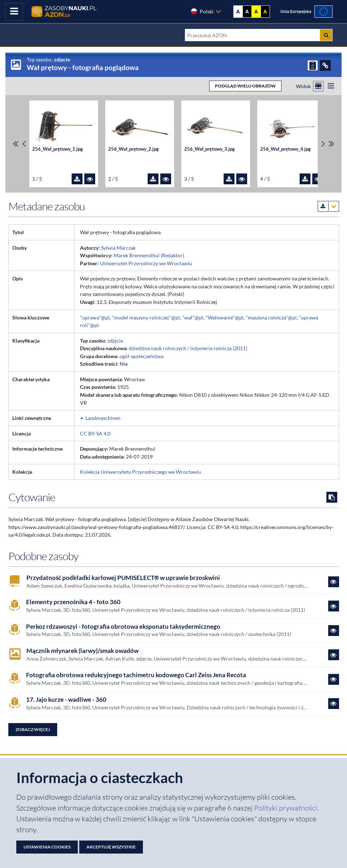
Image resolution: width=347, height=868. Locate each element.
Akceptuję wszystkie (111, 847)
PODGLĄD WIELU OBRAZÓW (245, 86)
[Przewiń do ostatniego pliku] (331, 144)
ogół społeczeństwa (141, 356)
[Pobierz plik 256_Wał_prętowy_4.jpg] (305, 179)
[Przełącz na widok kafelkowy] (318, 86)
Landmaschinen (103, 418)
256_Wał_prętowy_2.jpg (134, 149)
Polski (202, 11)
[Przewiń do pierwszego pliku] (16, 144)
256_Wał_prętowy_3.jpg (210, 149)
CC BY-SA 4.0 (95, 433)
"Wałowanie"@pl (225, 317)
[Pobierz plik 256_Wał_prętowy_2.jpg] (153, 179)
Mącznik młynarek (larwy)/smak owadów (82, 651)
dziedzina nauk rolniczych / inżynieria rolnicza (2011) (188, 348)
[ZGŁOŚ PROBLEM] (313, 65)
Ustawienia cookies (47, 847)
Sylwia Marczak (118, 248)
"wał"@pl (193, 317)
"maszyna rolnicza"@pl (271, 317)
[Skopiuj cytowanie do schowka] (332, 497)
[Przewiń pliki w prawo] (323, 144)
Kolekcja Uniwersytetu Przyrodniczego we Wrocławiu (141, 472)
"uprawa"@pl (95, 317)
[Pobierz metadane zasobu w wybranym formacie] (328, 206)
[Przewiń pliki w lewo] (24, 144)
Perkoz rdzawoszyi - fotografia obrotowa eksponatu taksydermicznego (123, 627)
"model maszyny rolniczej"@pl (146, 317)
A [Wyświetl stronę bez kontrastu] (238, 12)
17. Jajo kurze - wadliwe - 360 (66, 700)
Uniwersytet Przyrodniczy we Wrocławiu (146, 263)
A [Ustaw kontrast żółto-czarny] (256, 12)
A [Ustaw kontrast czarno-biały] (247, 12)
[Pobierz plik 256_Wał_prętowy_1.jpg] (77, 179)
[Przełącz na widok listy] (331, 86)
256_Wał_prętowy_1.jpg (58, 149)
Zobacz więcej (33, 729)
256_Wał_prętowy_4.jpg (285, 149)
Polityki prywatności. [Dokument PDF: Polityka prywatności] (286, 808)
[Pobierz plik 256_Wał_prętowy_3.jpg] (229, 179)
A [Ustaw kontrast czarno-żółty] (265, 12)
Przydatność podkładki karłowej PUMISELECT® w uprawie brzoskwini (123, 578)
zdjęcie (115, 341)
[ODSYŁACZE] (325, 65)
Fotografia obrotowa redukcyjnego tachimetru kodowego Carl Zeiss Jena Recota (136, 675)
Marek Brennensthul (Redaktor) (149, 255)
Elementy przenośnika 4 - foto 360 (73, 602)
